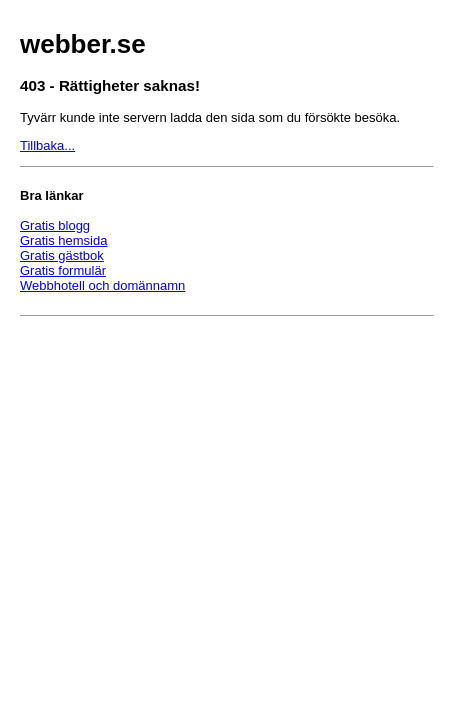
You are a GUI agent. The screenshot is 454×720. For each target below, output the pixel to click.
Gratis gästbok (62, 255)
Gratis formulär (63, 270)
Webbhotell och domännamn (102, 285)
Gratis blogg (55, 225)
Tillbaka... (47, 145)
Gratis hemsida (63, 240)
